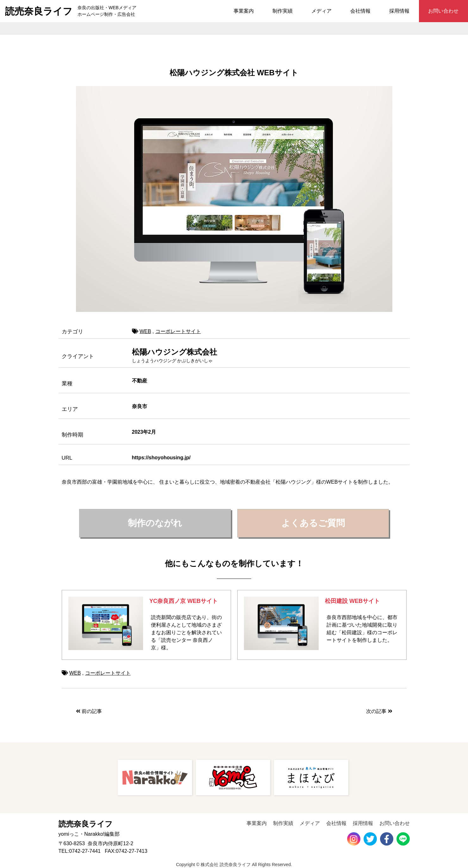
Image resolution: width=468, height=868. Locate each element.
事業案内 (244, 11)
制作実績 (283, 11)
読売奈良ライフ (39, 11)
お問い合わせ (443, 11)
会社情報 (360, 11)
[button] (155, 523)
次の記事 (379, 711)
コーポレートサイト (178, 331)
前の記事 (89, 711)
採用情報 (399, 11)
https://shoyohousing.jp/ (161, 458)
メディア (321, 11)
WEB (145, 331)
